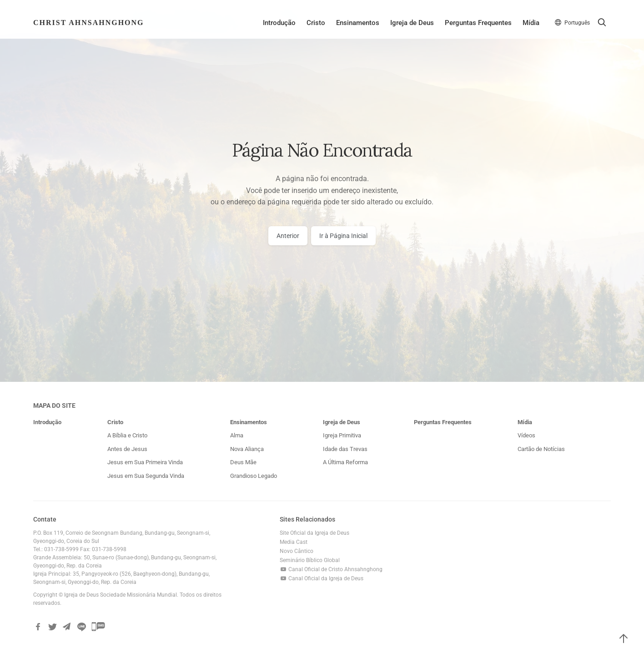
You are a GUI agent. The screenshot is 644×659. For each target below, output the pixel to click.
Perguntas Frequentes (478, 23)
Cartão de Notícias (541, 449)
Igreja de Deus (412, 23)
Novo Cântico (297, 551)
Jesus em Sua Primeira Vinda (145, 462)
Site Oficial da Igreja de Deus (314, 533)
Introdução (279, 23)
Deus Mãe (243, 462)
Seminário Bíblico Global (310, 560)
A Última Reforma (345, 462)
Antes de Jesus (127, 449)
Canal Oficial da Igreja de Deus (322, 578)
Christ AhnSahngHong (89, 23)
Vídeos (526, 435)
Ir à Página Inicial (343, 236)
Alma (237, 435)
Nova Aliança (247, 449)
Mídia (531, 23)
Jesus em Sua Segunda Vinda (146, 476)
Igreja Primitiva (342, 435)
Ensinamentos (358, 23)
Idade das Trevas (345, 449)
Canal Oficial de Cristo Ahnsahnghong (331, 569)
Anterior (288, 236)
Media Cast (294, 542)
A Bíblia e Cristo (127, 435)
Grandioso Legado (254, 476)
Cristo (316, 23)
